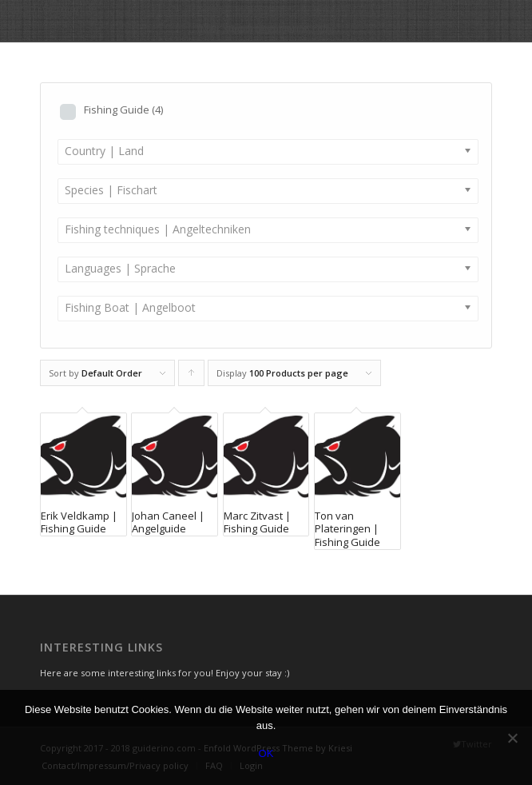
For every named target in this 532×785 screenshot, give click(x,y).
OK (266, 753)
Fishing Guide (123, 110)
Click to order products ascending (192, 377)
